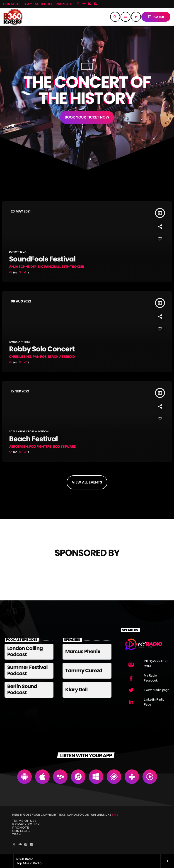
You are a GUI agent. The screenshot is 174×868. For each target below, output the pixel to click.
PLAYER (156, 17)
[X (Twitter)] (78, 4)
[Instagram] (90, 4)
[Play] (136, 17)
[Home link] (13, 17)
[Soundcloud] (84, 4)
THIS (115, 815)
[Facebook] (96, 4)
